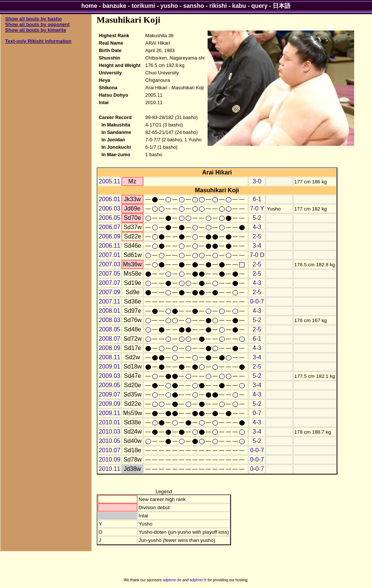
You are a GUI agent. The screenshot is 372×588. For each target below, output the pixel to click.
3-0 (257, 181)
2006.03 (110, 208)
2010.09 (110, 460)
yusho (169, 6)
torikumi (143, 6)
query (260, 6)
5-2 (257, 218)
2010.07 (110, 450)
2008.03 (110, 320)
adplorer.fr (198, 580)
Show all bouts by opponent (37, 24)
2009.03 (110, 376)
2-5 (257, 236)
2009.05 (110, 385)
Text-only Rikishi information (38, 41)
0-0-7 (257, 301)
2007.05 (110, 274)
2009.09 (110, 404)
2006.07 (110, 227)
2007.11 (110, 301)
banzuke (115, 6)
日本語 (282, 6)
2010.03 (110, 432)
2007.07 (110, 283)
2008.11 (110, 357)
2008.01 (110, 311)
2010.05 (110, 441)
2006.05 (110, 218)
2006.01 (110, 199)
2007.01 (110, 255)
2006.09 (110, 236)
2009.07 (110, 394)
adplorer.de (172, 580)
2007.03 (110, 264)
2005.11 (110, 181)
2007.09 (110, 292)
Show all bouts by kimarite (36, 30)
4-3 (257, 227)
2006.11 (110, 246)
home (89, 6)
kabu (239, 6)
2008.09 (110, 348)
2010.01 (110, 422)
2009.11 (110, 413)
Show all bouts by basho (33, 19)
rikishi (218, 6)
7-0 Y (257, 208)
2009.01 (110, 367)
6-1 (257, 199)
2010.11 (110, 469)
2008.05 (110, 329)
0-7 (257, 413)
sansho (193, 6)
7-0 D (257, 255)
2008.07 (110, 339)
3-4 (257, 246)
